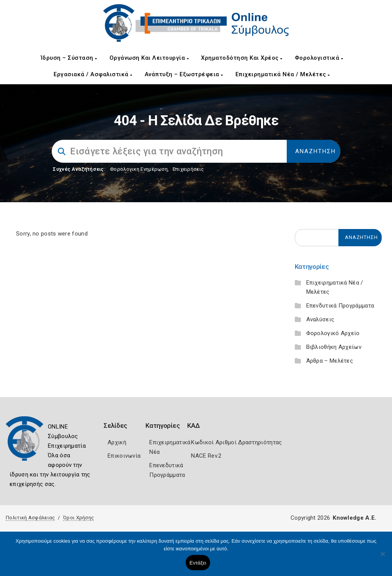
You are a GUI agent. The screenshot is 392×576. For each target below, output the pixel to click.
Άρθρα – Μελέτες (330, 361)
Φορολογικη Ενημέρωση (139, 169)
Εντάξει (198, 563)
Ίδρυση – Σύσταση (69, 58)
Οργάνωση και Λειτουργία (149, 58)
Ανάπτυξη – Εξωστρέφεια (184, 74)
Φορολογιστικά (319, 58)
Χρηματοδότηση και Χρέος (242, 58)
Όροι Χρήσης (78, 518)
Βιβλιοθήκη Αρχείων (334, 347)
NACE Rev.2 (206, 456)
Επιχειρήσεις (188, 169)
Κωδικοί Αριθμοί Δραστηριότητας (236, 442)
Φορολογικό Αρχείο (333, 333)
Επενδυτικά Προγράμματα (340, 306)
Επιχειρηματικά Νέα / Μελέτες (283, 74)
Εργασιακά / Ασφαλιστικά (93, 74)
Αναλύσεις (320, 319)
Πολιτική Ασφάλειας (30, 518)
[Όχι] (382, 558)
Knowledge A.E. (354, 518)
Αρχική (117, 442)
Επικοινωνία (124, 456)
